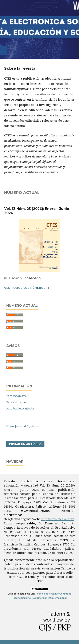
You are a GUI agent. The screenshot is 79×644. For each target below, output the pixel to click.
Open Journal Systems (23, 426)
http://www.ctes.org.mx (58, 519)
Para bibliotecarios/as (20, 408)
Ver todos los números (25, 288)
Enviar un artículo (25, 444)
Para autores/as (16, 402)
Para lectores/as (16, 396)
